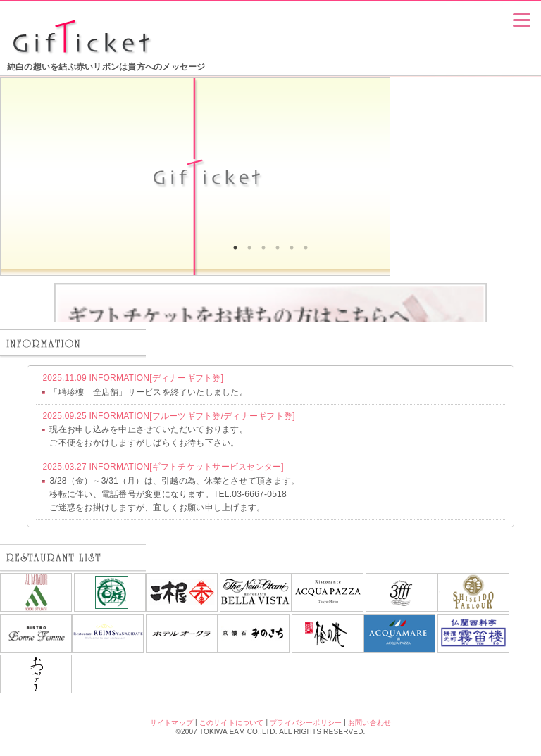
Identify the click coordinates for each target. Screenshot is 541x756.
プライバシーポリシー (306, 723)
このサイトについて (232, 723)
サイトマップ (172, 723)
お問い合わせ (369, 723)
